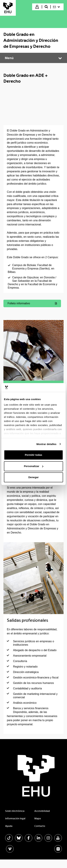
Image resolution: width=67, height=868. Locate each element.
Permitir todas (34, 455)
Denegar (33, 477)
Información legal (15, 818)
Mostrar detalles (46, 444)
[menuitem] (57, 7)
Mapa (38, 818)
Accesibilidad (42, 811)
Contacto (40, 826)
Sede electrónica (15, 811)
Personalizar (34, 466)
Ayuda (9, 826)
